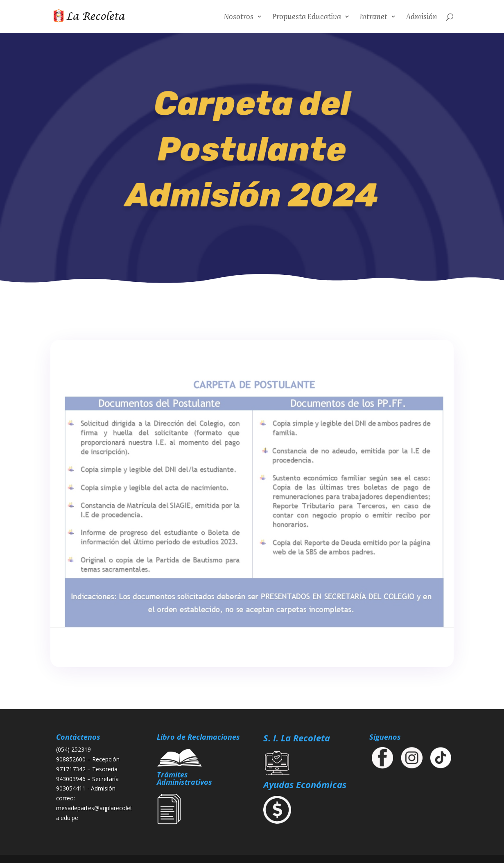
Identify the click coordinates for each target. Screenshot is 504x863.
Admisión (422, 18)
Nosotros (238, 18)
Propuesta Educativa (306, 18)
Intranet (373, 18)
